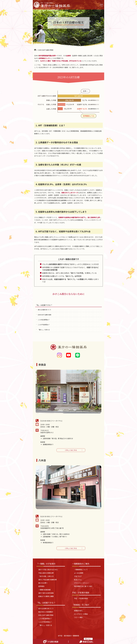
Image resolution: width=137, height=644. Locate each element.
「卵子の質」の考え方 (46, 576)
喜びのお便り (43, 583)
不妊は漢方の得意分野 (46, 573)
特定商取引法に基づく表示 (83, 586)
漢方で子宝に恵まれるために (48, 570)
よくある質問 (79, 573)
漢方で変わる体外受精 (46, 593)
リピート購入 (79, 617)
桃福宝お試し (79, 611)
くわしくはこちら (71, 450)
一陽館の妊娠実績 (44, 590)
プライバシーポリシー (82, 583)
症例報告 (41, 586)
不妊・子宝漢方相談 (81, 598)
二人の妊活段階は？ (44, 320)
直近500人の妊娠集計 (46, 612)
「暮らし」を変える (44, 330)
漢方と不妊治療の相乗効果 (47, 580)
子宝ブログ (78, 576)
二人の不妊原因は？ (44, 325)
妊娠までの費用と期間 (46, 596)
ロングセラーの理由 (81, 614)
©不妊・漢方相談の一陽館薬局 (69, 636)
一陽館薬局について (81, 570)
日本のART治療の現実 (44, 315)
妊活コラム (78, 580)
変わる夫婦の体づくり (44, 310)
